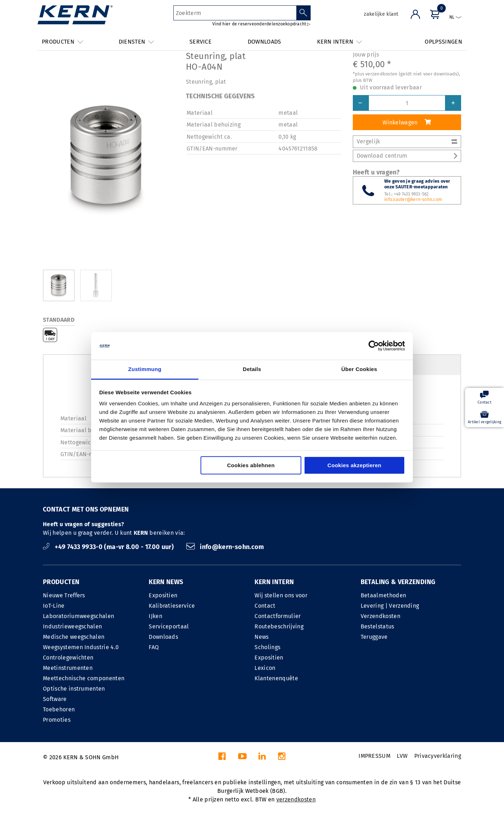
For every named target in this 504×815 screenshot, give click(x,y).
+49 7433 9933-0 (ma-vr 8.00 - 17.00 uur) (109, 547)
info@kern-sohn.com (225, 547)
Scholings (267, 647)
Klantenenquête (276, 678)
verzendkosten (296, 799)
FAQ (154, 647)
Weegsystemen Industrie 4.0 (81, 647)
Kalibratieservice (172, 606)
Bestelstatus (377, 626)
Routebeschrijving (279, 626)
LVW (402, 756)
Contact (265, 606)
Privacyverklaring (438, 756)
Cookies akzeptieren (354, 465)
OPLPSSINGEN (443, 42)
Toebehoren (59, 709)
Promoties (57, 720)
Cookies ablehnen (251, 465)
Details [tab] (252, 369)
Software (55, 699)
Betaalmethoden (383, 595)
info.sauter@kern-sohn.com (413, 199)
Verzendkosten (381, 616)
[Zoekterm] (235, 13)
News (261, 637)
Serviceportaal (169, 626)
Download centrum (407, 156)
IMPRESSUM (374, 756)
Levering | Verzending (390, 606)
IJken (155, 616)
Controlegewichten (68, 658)
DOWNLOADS (265, 42)
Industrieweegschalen (72, 626)
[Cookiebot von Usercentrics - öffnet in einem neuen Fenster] (374, 346)
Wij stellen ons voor (281, 595)
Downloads (163, 637)
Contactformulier (278, 616)
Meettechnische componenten (84, 678)
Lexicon (265, 668)
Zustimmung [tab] (145, 369)
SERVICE (201, 42)
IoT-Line (54, 606)
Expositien (163, 595)
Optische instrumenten (74, 689)
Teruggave (374, 637)
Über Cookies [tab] (359, 369)
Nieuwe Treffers (64, 595)
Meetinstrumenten (68, 668)
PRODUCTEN (61, 582)
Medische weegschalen (74, 637)
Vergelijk (407, 141)
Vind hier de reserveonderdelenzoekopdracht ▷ (261, 24)
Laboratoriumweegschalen (78, 616)
